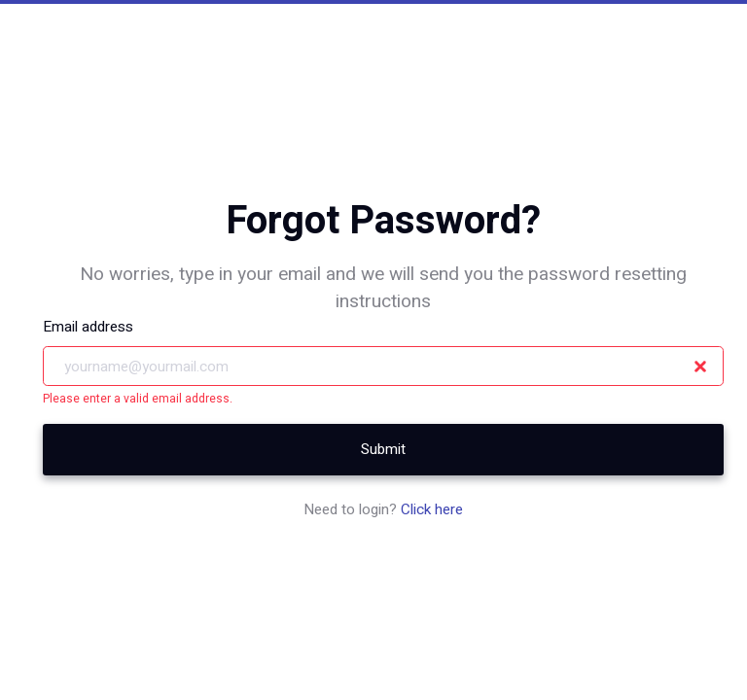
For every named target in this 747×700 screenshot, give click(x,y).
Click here (432, 509)
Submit (383, 449)
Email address (88, 327)
